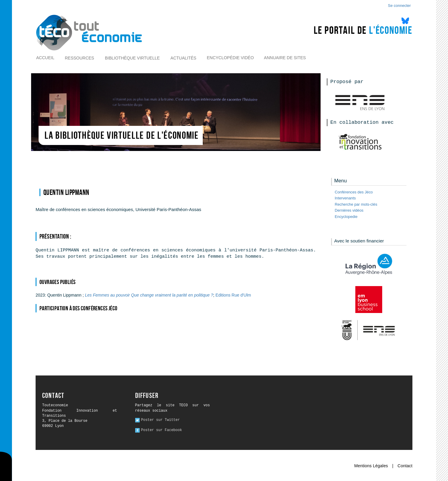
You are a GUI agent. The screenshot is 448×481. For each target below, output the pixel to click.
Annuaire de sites (285, 58)
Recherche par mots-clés (356, 204)
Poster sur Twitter (161, 420)
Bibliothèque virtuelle (132, 58)
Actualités (183, 58)
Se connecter (399, 6)
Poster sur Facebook (162, 430)
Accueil (45, 58)
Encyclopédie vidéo (230, 58)
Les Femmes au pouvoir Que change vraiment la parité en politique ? (149, 295)
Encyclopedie (346, 217)
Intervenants (345, 198)
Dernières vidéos (349, 210)
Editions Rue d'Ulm (233, 295)
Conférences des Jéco (354, 192)
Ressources (80, 58)
